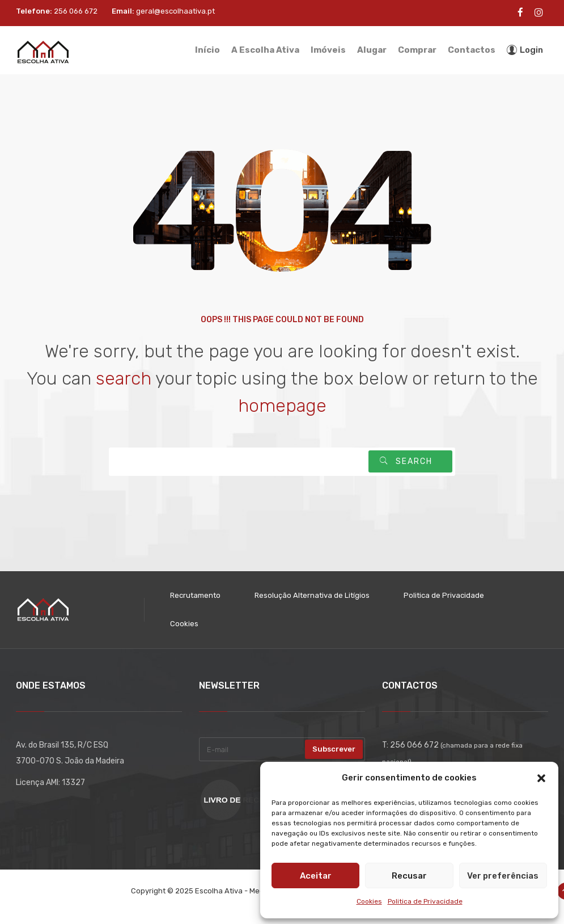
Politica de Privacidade (425, 901)
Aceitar (316, 876)
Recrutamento (195, 595)
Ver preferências (503, 876)
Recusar (409, 876)
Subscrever (334, 749)
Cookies (369, 901)
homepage (282, 406)
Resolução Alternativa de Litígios (312, 595)
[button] (541, 778)
